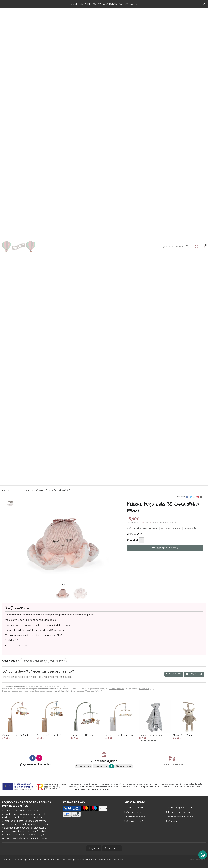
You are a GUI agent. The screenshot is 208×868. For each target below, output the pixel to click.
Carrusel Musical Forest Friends (51, 735)
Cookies (55, 860)
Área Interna (118, 860)
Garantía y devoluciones (182, 807)
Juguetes (94, 848)
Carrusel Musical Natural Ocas (119, 735)
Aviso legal (22, 860)
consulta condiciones (172, 764)
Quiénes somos (135, 812)
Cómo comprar (135, 807)
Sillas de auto (112, 848)
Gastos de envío (135, 821)
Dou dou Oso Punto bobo (151, 735)
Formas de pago (136, 817)
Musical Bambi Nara (182, 735)
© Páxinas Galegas (197, 860)
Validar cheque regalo (181, 817)
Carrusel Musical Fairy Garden (16, 735)
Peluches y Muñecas (116, 689)
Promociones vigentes (181, 812)
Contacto (173, 821)
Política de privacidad (39, 860)
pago (150, 523)
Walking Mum (144, 689)
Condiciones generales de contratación (79, 860)
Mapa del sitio (9, 860)
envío (142, 523)
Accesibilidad (105, 860)
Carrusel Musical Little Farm (83, 735)
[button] (62, 584)
